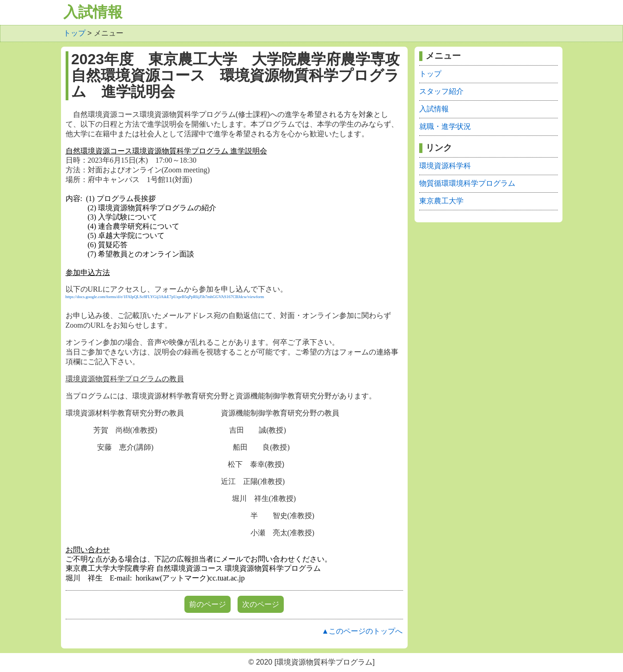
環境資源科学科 (445, 166)
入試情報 (93, 12)
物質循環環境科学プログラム (467, 183)
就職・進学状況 (445, 126)
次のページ (261, 604)
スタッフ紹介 (441, 91)
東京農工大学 (441, 201)
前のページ (208, 604)
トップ (74, 33)
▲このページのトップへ (362, 631)
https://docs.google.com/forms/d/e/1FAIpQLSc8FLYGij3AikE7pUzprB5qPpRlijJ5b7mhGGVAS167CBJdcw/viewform (165, 297)
